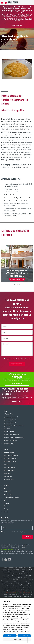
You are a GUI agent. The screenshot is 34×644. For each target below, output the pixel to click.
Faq (5, 500)
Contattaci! (17, 25)
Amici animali (7, 491)
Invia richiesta (17, 364)
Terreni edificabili (9, 479)
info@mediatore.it (6, 551)
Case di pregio (8, 476)
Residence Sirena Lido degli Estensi (14, 438)
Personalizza (17, 640)
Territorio (6, 503)
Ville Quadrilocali (8, 444)
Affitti (5, 411)
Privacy (6, 512)
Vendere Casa (8, 494)
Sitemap (6, 509)
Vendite (6, 450)
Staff (5, 488)
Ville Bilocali (7, 473)
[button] (15, 285)
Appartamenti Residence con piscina (14, 426)
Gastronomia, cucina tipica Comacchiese (14, 44)
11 (11, 189)
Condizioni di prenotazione (11, 497)
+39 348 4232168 (7, 549)
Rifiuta (10, 636)
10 (11, 192)
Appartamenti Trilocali (10, 423)
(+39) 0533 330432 (19, 549)
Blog (5, 506)
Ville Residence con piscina (11, 435)
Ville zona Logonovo (9, 432)
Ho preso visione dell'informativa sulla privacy (18, 359)
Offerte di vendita (9, 453)
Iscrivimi (27, 537)
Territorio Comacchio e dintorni (15, 42)
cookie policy (22, 616)
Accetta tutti (24, 636)
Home (3, 42)
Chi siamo (6, 485)
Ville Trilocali (7, 429)
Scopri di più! (17, 402)
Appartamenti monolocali (11, 417)
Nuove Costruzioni (9, 470)
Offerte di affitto (8, 414)
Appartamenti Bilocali (10, 420)
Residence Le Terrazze (10, 441)
